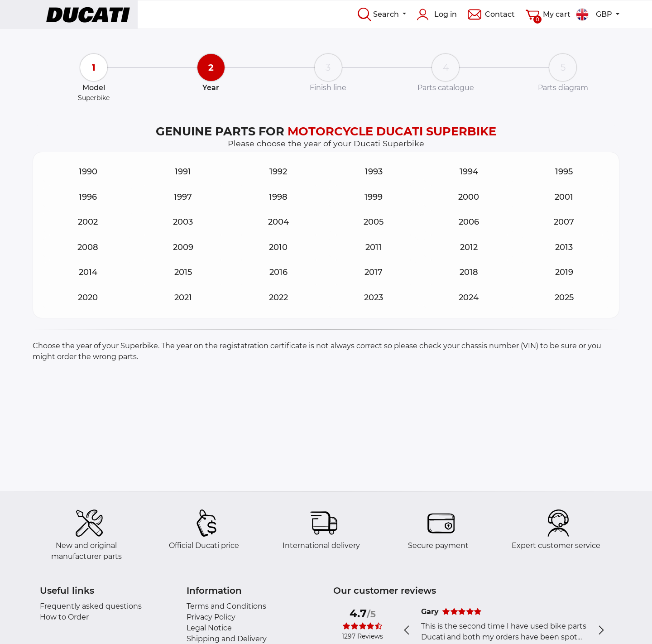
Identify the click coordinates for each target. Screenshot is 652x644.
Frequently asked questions (91, 606)
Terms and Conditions (226, 606)
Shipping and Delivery (227, 639)
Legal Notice (209, 628)
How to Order (64, 617)
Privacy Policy (211, 617)
